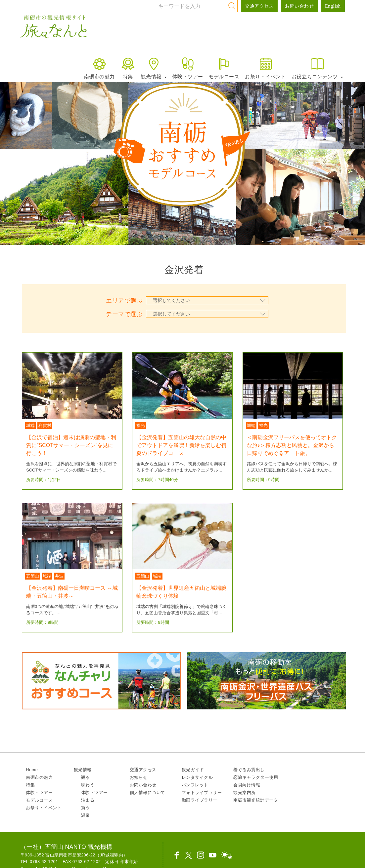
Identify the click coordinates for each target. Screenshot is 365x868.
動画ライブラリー (200, 800)
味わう (88, 785)
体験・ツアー (188, 68)
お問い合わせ (299, 6)
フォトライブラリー (202, 793)
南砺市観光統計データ (256, 800)
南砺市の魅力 (99, 68)
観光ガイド (193, 770)
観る (86, 777)
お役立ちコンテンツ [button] (317, 68)
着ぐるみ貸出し (249, 770)
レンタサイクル (197, 777)
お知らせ (139, 777)
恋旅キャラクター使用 (256, 777)
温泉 (86, 815)
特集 (128, 68)
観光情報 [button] (154, 68)
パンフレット (195, 785)
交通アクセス (259, 6)
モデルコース (224, 68)
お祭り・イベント (265, 68)
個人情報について (148, 793)
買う (86, 808)
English (333, 6)
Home (32, 770)
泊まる (88, 800)
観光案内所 (245, 793)
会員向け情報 (247, 785)
